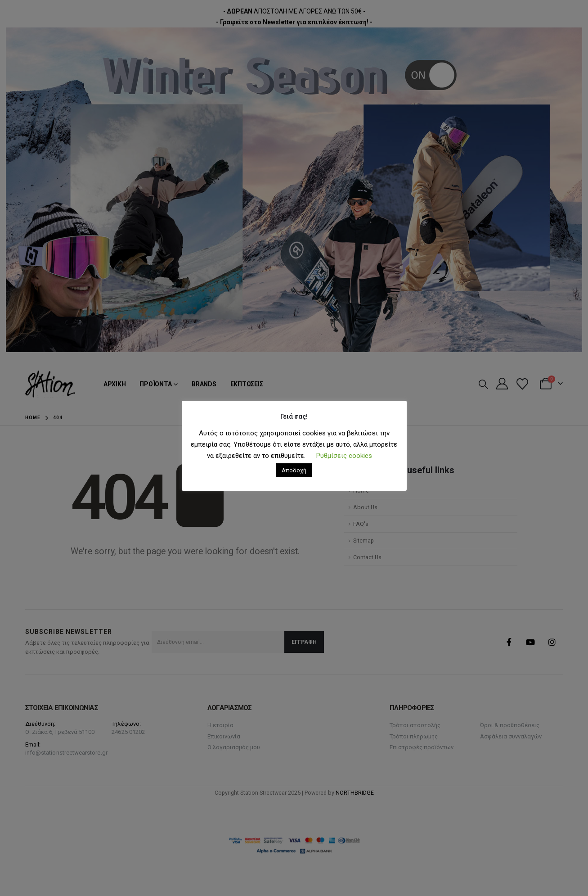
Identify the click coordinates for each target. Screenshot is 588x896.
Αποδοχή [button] (294, 470)
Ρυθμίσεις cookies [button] (344, 456)
